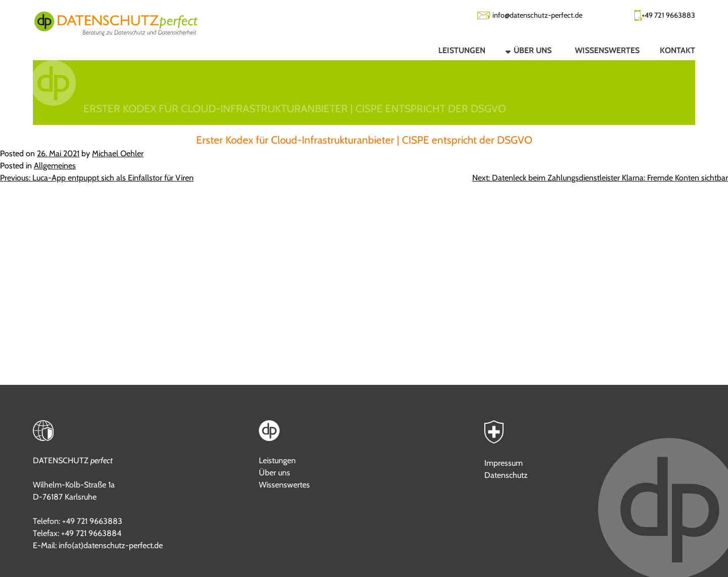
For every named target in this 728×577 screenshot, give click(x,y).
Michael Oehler (118, 153)
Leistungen (277, 460)
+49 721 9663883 (668, 15)
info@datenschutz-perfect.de (537, 15)
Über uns (275, 473)
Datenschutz (506, 475)
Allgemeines (55, 166)
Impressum (504, 463)
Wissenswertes (284, 485)
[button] (520, 50)
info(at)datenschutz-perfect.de (111, 545)
